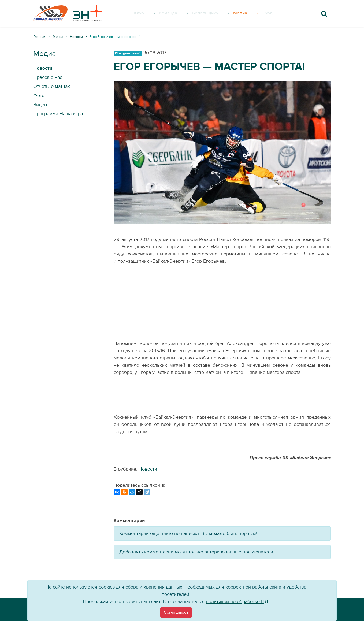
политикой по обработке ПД (237, 602)
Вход (274, 13)
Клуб (150, 13)
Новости (148, 469)
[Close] (176, 612)
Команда (178, 13)
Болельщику (217, 13)
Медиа (252, 13)
